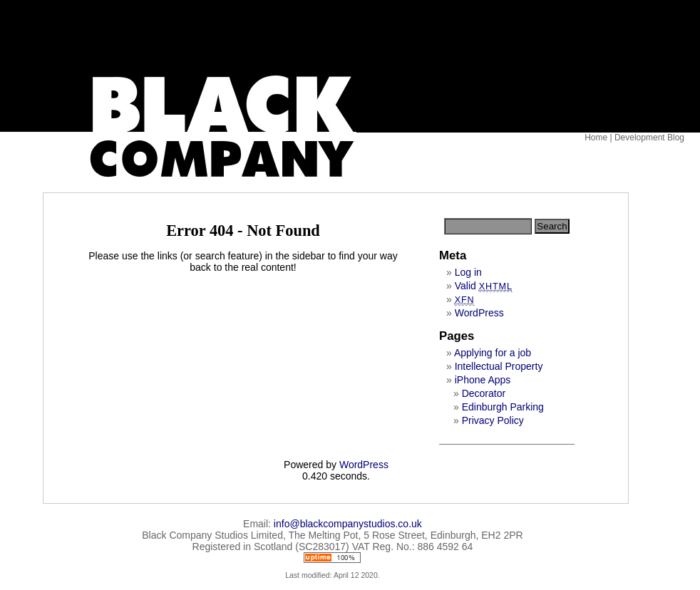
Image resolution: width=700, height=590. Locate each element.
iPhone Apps (483, 380)
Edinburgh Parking (503, 407)
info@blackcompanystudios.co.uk (348, 524)
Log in (468, 272)
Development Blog (649, 138)
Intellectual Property (499, 366)
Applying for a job (493, 353)
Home (596, 138)
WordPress (479, 313)
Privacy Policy (493, 420)
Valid (484, 286)
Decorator (484, 393)
